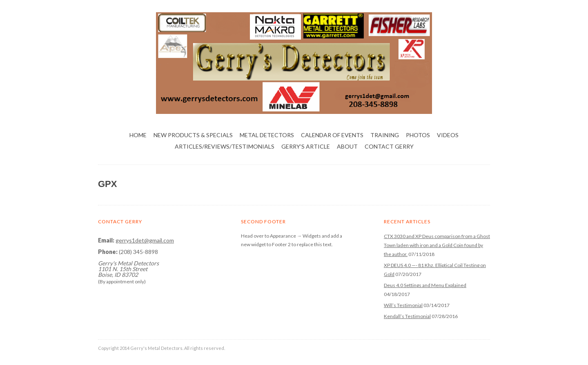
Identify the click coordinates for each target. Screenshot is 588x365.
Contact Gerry (389, 146)
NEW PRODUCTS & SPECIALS (193, 135)
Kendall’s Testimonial (407, 316)
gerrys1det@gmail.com (145, 240)
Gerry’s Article (306, 146)
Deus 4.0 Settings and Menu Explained (425, 285)
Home (138, 135)
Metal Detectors (267, 135)
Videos (448, 135)
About (347, 146)
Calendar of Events (332, 135)
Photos (418, 135)
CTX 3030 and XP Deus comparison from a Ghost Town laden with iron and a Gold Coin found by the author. (437, 245)
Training (385, 135)
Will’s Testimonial (403, 305)
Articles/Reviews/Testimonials (225, 146)
